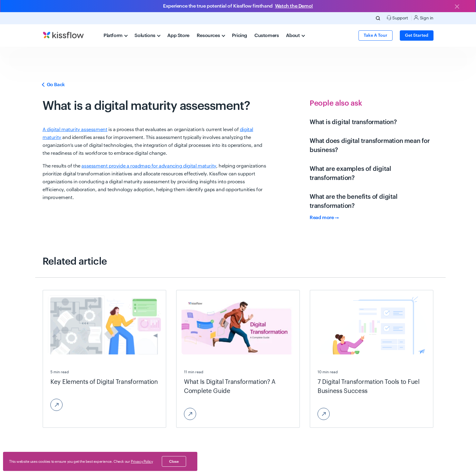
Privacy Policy (142, 462)
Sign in (424, 18)
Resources (211, 36)
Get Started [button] (417, 36)
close (174, 462)
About (295, 36)
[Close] (457, 7)
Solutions (148, 36)
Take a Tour (376, 36)
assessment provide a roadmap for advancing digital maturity (149, 166)
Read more (324, 218)
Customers (267, 36)
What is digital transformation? (353, 122)
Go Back (54, 85)
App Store (178, 36)
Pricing (240, 36)
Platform (116, 36)
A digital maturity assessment (75, 130)
